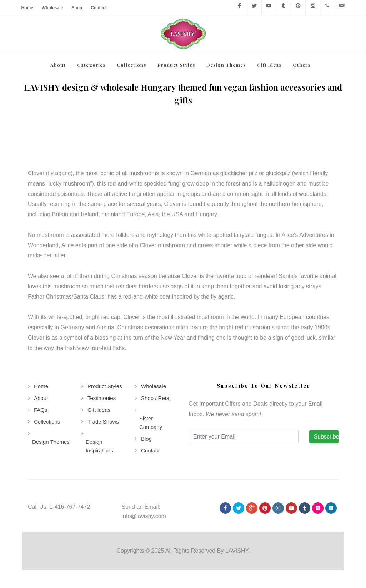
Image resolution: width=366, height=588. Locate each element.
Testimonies (101, 398)
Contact (99, 8)
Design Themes (51, 442)
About (41, 398)
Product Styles (104, 386)
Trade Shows (103, 422)
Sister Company (150, 423)
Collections (47, 422)
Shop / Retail (156, 398)
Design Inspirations (99, 446)
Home (27, 8)
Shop (77, 8)
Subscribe (326, 437)
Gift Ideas (99, 410)
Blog (146, 439)
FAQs (41, 410)
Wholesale (52, 8)
